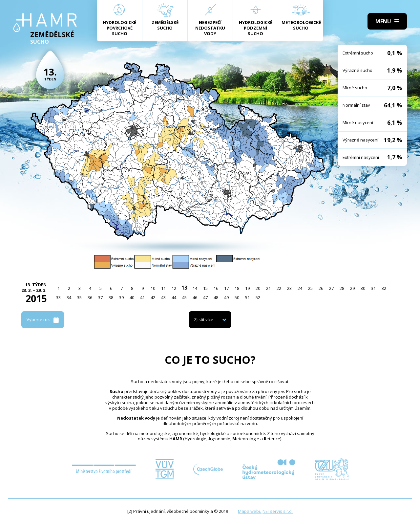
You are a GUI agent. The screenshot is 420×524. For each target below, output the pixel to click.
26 (321, 288)
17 (226, 288)
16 (216, 288)
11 (163, 288)
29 (352, 288)
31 (373, 288)
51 (247, 297)
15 (205, 288)
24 (300, 288)
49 (226, 297)
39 (121, 297)
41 (142, 297)
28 (342, 288)
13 (184, 288)
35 (79, 297)
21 (268, 288)
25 (310, 288)
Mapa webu (250, 511)
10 (153, 288)
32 (384, 288)
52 (258, 297)
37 (100, 297)
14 (195, 288)
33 (58, 297)
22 (279, 288)
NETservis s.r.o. (278, 511)
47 (205, 297)
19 (247, 288)
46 (195, 297)
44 (174, 297)
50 (237, 297)
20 (258, 288)
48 (216, 297)
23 (289, 288)
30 (363, 288)
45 (184, 297)
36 (90, 297)
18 (237, 288)
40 (132, 297)
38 (111, 297)
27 (331, 288)
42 (153, 297)
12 (174, 288)
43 (163, 297)
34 (69, 297)
